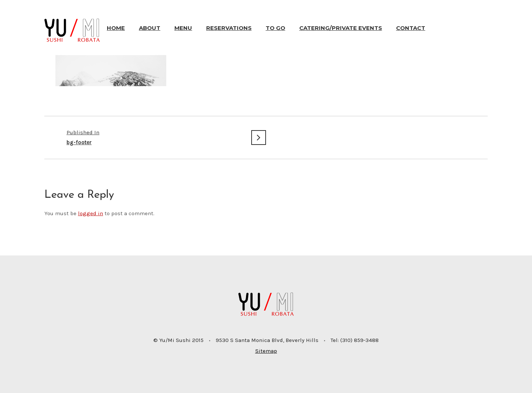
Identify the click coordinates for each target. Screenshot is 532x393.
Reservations (229, 28)
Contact (411, 28)
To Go (275, 28)
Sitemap (266, 351)
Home (116, 28)
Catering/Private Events (341, 28)
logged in (91, 213)
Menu (183, 28)
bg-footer (155, 137)
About (150, 28)
